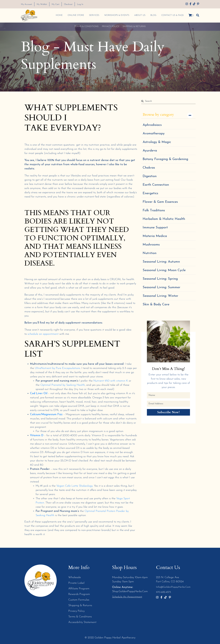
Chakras (149, 168)
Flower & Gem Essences (160, 202)
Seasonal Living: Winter (160, 296)
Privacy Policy (111, 27)
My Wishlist (42, 4)
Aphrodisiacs (152, 125)
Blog (153, 15)
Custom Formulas (79, 600)
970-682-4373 (163, 592)
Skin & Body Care (156, 304)
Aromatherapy (154, 134)
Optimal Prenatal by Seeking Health (63, 385)
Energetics (150, 193)
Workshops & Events (117, 15)
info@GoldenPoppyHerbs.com (173, 587)
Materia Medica (155, 236)
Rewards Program (79, 594)
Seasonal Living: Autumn (161, 262)
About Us (140, 15)
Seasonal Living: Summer (161, 287)
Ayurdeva (150, 151)
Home (59, 15)
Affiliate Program (79, 589)
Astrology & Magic (157, 142)
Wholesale (75, 577)
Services (94, 15)
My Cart (55, 4)
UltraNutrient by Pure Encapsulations (58, 368)
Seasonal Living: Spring (160, 279)
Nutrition (150, 253)
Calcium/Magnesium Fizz (46, 414)
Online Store (76, 15)
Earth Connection (156, 185)
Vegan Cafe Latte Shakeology (75, 486)
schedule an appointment (43, 334)
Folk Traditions (154, 210)
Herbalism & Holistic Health (164, 219)
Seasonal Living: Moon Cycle (164, 270)
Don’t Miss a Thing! (169, 369)
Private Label (76, 583)
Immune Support (155, 228)
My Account (26, 4)
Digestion (150, 176)
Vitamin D (37, 435)
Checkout (68, 4)
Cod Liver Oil (39, 393)
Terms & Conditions (86, 27)
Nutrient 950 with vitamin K (111, 381)
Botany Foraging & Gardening (165, 159)
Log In (80, 4)
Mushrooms (151, 245)
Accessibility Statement (82, 622)
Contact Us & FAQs (172, 15)
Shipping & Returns (134, 27)
